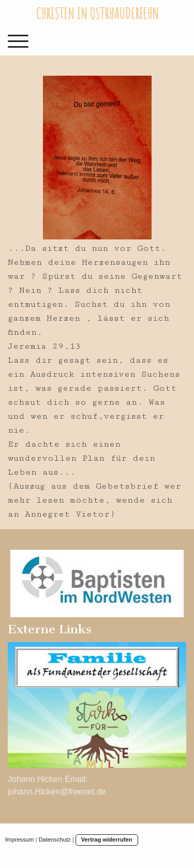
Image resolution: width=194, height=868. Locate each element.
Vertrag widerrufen (107, 839)
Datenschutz (54, 839)
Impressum (19, 839)
